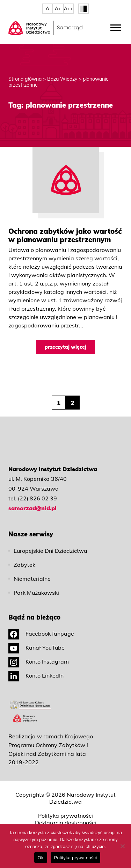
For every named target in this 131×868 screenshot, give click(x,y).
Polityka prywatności (65, 816)
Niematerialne (32, 579)
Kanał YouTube (37, 648)
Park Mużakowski (36, 593)
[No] (122, 846)
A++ (68, 8)
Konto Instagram (39, 661)
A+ (58, 8)
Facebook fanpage (41, 634)
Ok (41, 858)
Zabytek (24, 565)
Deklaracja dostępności (65, 823)
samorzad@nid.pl (32, 508)
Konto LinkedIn (36, 675)
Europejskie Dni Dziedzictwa (50, 551)
